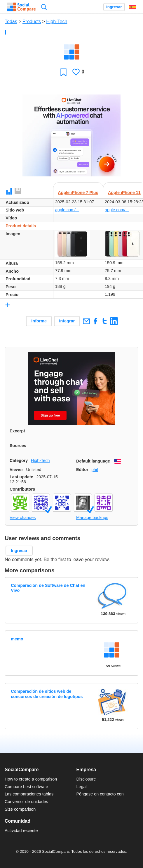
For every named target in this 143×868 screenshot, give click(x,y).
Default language (93, 461)
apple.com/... (67, 210)
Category (19, 460)
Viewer (16, 470)
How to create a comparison (31, 779)
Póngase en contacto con (100, 794)
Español (132, 7)
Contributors (22, 489)
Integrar (67, 321)
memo (17, 639)
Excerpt (17, 431)
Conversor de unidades (26, 802)
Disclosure (86, 779)
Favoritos (63, 72)
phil (95, 470)
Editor (82, 470)
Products (32, 22)
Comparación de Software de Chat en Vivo (48, 588)
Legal (81, 787)
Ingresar (114, 7)
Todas (11, 22)
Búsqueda (44, 7)
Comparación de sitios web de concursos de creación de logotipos (47, 694)
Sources (18, 446)
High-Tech (57, 22)
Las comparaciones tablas (29, 794)
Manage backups (92, 518)
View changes (23, 518)
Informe (39, 321)
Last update (21, 477)
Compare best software (26, 787)
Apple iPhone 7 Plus (78, 192)
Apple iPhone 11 (124, 192)
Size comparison (20, 809)
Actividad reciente (21, 831)
